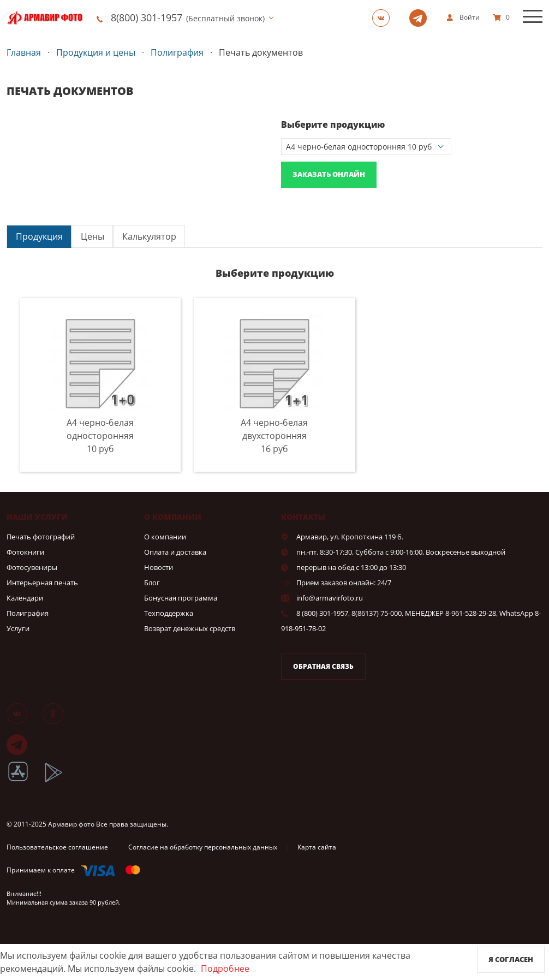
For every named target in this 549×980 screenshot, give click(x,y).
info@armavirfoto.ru (330, 598)
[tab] (39, 236)
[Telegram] (421, 17)
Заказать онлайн (329, 174)
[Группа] (384, 17)
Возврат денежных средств (190, 628)
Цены (93, 236)
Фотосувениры (32, 567)
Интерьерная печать (42, 583)
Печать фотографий (41, 537)
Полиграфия (28, 613)
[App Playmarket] (59, 780)
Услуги (18, 628)
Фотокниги (25, 552)
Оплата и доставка (175, 552)
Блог (152, 583)
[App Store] (25, 780)
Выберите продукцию (333, 124)
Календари (25, 598)
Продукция (39, 236)
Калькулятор (149, 236)
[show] (463, 17)
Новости (159, 567)
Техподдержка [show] (169, 613)
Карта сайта (317, 847)
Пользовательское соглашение (57, 847)
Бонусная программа (181, 598)
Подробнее (225, 969)
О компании (165, 537)
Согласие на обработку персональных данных (203, 847)
